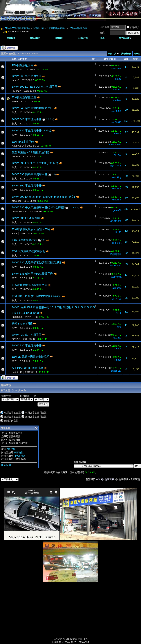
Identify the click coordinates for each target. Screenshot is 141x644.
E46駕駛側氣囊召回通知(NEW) (31, 229)
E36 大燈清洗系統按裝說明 (29, 251)
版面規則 (6, 465)
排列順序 (25, 396)
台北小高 (117, 299)
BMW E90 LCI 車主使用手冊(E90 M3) (35, 163)
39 (126, 264)
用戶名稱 (104, 27)
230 (126, 209)
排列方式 (6, 396)
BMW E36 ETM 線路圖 (26, 218)
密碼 (102, 33)
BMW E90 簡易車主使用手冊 (30, 174)
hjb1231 (16, 339)
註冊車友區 (38, 28)
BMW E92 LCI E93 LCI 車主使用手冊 (35, 87)
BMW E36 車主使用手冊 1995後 (32, 130)
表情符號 (19, 452)
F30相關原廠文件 (23, 65)
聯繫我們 (91, 479)
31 (126, 312)
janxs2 (15, 80)
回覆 (126, 59)
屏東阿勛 (117, 243)
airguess (117, 288)
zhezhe (118, 134)
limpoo (118, 349)
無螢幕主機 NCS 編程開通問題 (31, 152)
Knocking (116, 177)
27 (126, 165)
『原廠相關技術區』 (56, 28)
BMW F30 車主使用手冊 (27, 76)
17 (126, 286)
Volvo (15, 102)
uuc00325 (116, 111)
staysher (16, 201)
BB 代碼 (11, 449)
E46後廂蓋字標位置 (24, 97)
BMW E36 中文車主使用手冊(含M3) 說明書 (38, 207)
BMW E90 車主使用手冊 (27, 185)
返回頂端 (135, 479)
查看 (135, 59)
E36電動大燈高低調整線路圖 (30, 285)
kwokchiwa (116, 265)
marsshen (116, 68)
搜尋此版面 (126, 54)
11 (126, 325)
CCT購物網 (125, 38)
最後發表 (109, 59)
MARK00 (17, 69)
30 (126, 220)
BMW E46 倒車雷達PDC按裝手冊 (32, 108)
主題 (14, 59)
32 (126, 253)
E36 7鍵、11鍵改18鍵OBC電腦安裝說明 (37, 296)
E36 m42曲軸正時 (23, 142)
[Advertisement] (39, 614)
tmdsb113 (17, 372)
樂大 (14, 112)
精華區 (137, 54)
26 (126, 298)
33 (126, 187)
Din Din (16, 157)
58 (126, 242)
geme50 (117, 210)
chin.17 (118, 232)
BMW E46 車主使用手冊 (27, 119)
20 (126, 110)
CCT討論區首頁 (106, 479)
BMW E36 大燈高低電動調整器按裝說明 (36, 262)
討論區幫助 (35, 38)
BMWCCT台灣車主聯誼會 (17, 28)
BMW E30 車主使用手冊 (27, 345)
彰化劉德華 (116, 254)
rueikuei (117, 100)
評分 (94, 59)
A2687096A (18, 146)
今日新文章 (83, 38)
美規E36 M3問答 (22, 323)
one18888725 (19, 212)
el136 (119, 313)
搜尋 (102, 38)
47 (126, 132)
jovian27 (16, 91)
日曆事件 (59, 38)
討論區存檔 (122, 479)
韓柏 (119, 327)
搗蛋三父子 (116, 166)
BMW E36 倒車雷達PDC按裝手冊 (32, 274)
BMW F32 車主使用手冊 (27, 335)
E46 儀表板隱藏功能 (24, 240)
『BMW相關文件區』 (79, 28)
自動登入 (133, 27)
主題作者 (22, 59)
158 (126, 121)
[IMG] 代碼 (20, 456)
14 (126, 67)
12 (126, 231)
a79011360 (116, 221)
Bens (15, 233)
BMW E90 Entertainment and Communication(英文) (43, 197)
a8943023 (17, 317)
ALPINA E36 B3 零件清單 (28, 368)
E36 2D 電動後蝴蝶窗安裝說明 (31, 357)
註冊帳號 (11, 38)
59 (126, 176)
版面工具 (112, 54)
